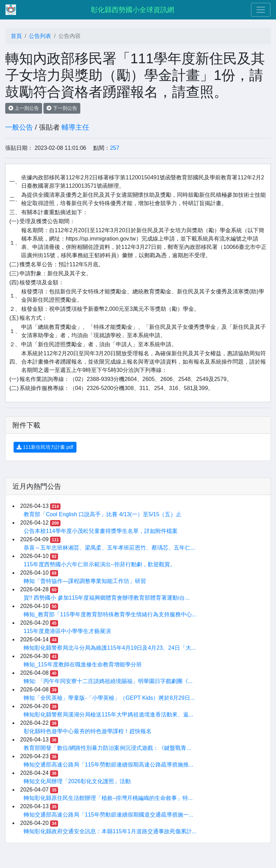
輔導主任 (75, 127)
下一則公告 (62, 108)
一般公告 (19, 127)
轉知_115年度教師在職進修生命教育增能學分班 (83, 664)
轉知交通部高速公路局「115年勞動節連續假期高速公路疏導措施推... (108, 765)
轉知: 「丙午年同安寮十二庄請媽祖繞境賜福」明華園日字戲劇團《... (108, 681)
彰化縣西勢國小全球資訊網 (132, 10)
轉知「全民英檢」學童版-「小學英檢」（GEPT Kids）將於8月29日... (109, 698)
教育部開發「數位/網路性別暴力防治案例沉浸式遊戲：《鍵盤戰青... (107, 748)
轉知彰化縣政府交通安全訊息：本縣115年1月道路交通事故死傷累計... (110, 831)
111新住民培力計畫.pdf (45, 447)
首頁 (16, 36)
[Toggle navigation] (261, 10)
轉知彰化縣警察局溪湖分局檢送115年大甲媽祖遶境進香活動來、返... (108, 715)
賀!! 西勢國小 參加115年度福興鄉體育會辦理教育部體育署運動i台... (107, 598)
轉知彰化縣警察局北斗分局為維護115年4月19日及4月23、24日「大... (110, 648)
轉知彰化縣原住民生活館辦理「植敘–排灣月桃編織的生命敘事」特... (108, 798)
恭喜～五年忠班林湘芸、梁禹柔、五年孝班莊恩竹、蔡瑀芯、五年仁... (109, 548)
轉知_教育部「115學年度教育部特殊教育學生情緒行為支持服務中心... (110, 614)
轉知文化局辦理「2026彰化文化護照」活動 (77, 781)
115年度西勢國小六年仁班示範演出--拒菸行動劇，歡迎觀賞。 (100, 564)
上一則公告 (24, 108)
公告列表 (40, 36)
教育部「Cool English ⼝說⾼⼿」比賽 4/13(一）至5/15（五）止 (103, 514)
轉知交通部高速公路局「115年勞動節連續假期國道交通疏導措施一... (108, 815)
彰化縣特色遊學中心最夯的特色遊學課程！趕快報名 (88, 731)
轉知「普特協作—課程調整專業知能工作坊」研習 (85, 581)
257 (115, 148)
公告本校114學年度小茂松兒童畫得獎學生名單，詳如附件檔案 (101, 531)
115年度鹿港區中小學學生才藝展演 (67, 631)
